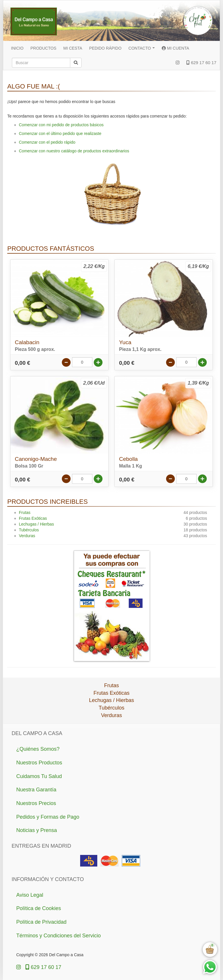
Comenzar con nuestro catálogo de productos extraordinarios (74, 151)
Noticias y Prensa (37, 830)
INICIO (17, 48)
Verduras (27, 536)
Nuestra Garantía (36, 790)
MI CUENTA (175, 48)
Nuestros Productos (39, 763)
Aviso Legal (30, 895)
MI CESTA (73, 48)
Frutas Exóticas (33, 518)
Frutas (25, 512)
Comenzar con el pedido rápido (47, 142)
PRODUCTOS (43, 48)
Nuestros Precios (36, 803)
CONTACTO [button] (142, 48)
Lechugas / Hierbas (36, 524)
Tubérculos (29, 530)
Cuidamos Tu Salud (39, 776)
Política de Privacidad (41, 922)
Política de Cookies (39, 908)
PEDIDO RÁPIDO (105, 48)
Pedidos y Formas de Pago (48, 817)
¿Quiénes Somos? (38, 749)
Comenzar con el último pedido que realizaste (60, 133)
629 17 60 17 (201, 63)
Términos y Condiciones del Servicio (59, 936)
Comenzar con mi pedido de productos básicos (61, 125)
